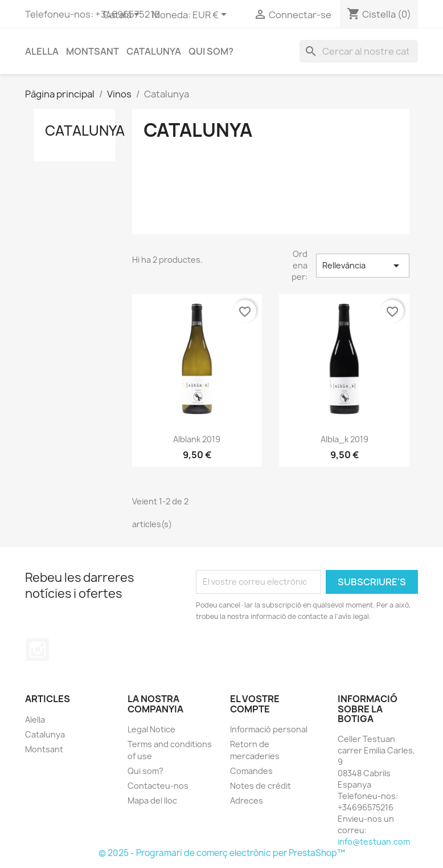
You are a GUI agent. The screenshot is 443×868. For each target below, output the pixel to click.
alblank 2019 (197, 439)
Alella (42, 51)
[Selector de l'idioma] (123, 15)
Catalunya (154, 51)
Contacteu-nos (158, 786)
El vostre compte (255, 704)
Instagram (38, 650)
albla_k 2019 (344, 439)
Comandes (251, 771)
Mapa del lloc (152, 800)
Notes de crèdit (261, 786)
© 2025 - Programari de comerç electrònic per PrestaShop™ (222, 853)
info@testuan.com (374, 841)
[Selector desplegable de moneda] (212, 15)
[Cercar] (359, 51)
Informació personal (269, 729)
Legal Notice (151, 729)
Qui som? (211, 51)
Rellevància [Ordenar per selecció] (363, 266)
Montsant (93, 51)
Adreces (247, 800)
